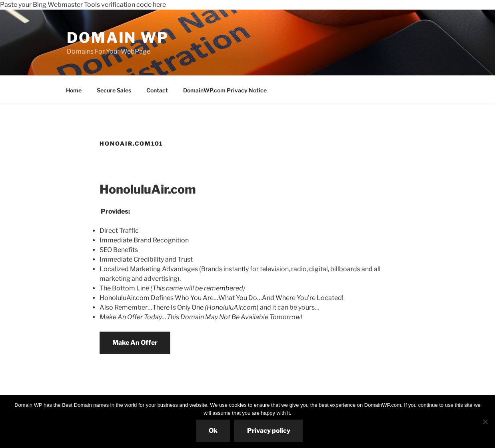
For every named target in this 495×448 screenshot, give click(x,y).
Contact (157, 90)
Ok (213, 431)
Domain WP (118, 38)
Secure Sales (114, 90)
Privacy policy (269, 431)
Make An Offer (135, 343)
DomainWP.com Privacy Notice (225, 90)
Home (74, 90)
